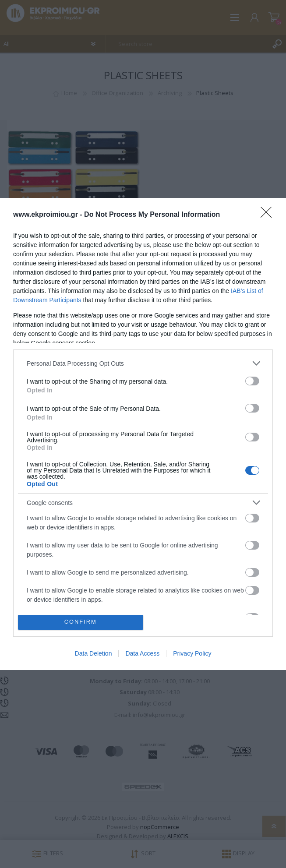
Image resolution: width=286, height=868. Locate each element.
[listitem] (143, 363)
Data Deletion (94, 653)
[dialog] (143, 434)
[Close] (269, 215)
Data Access (142, 653)
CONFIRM (80, 622)
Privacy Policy (192, 653)
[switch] (252, 381)
